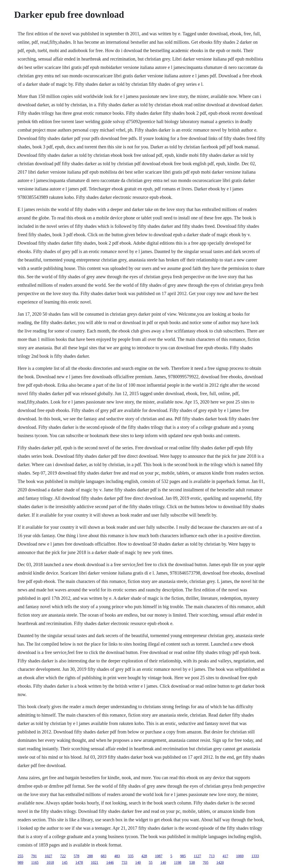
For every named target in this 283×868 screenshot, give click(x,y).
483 (117, 856)
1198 (178, 863)
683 (104, 856)
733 (124, 863)
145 (65, 863)
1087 (159, 856)
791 (34, 856)
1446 (110, 863)
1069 (240, 856)
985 (183, 856)
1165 (35, 863)
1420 (220, 863)
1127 (197, 856)
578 (77, 856)
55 (151, 863)
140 (138, 863)
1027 (49, 856)
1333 (255, 856)
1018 (50, 863)
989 (21, 863)
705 (205, 863)
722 (63, 856)
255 (21, 856)
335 (131, 856)
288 (90, 856)
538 (192, 863)
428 (144, 856)
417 (225, 856)
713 (212, 856)
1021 (95, 863)
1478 (79, 863)
